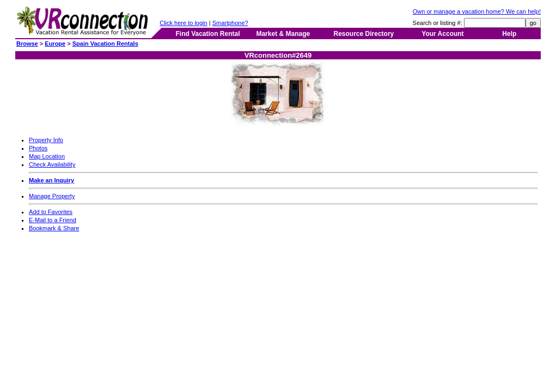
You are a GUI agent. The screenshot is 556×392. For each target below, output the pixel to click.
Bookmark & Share (54, 228)
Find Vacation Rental (207, 34)
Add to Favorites (51, 212)
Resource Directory (364, 34)
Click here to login (183, 23)
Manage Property (52, 196)
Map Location (47, 156)
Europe (55, 44)
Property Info (46, 140)
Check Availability (52, 164)
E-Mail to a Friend (53, 220)
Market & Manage (283, 34)
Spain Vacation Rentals (105, 44)
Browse (27, 44)
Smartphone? (230, 23)
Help (509, 34)
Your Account (442, 34)
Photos (38, 148)
